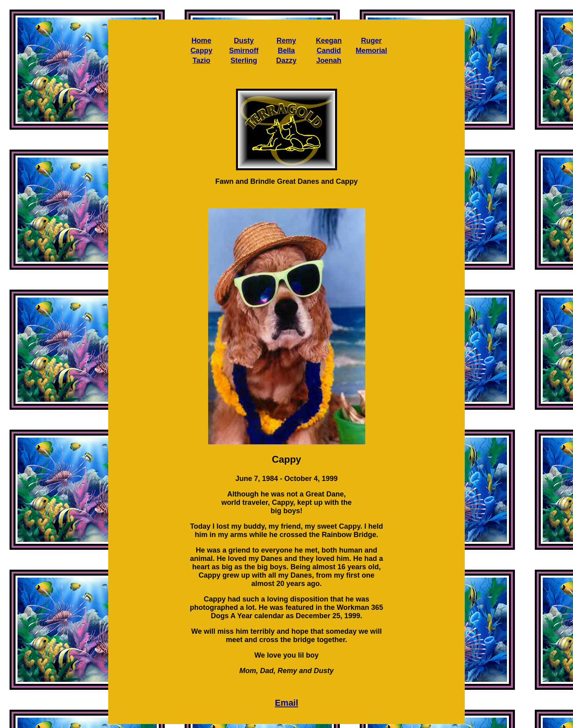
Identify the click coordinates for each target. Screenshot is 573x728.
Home (201, 41)
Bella (286, 51)
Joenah (329, 60)
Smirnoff (244, 51)
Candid (329, 51)
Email (287, 703)
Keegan (329, 41)
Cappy (202, 51)
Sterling (244, 60)
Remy (286, 41)
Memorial (371, 51)
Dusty (244, 41)
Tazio (202, 60)
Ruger (371, 41)
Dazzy (286, 60)
